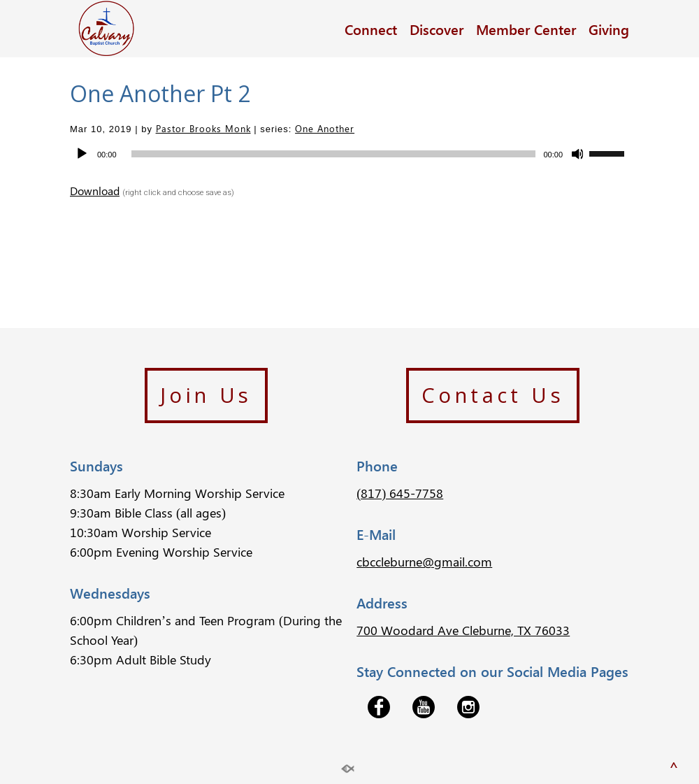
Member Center (526, 29)
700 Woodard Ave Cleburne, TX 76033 (463, 630)
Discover (437, 29)
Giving (609, 29)
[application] (349, 154)
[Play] (82, 154)
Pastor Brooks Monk (203, 128)
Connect (371, 29)
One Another (325, 128)
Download (95, 191)
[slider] (334, 154)
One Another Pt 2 (160, 93)
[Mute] (578, 154)
